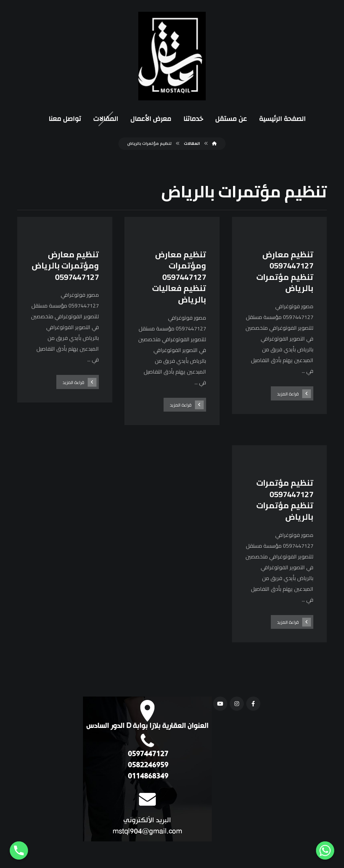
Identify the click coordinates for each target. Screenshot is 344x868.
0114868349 (147, 778)
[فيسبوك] (253, 705)
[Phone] (19, 850)
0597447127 (147, 755)
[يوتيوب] (220, 705)
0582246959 (147, 766)
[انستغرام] (237, 705)
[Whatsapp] (325, 850)
